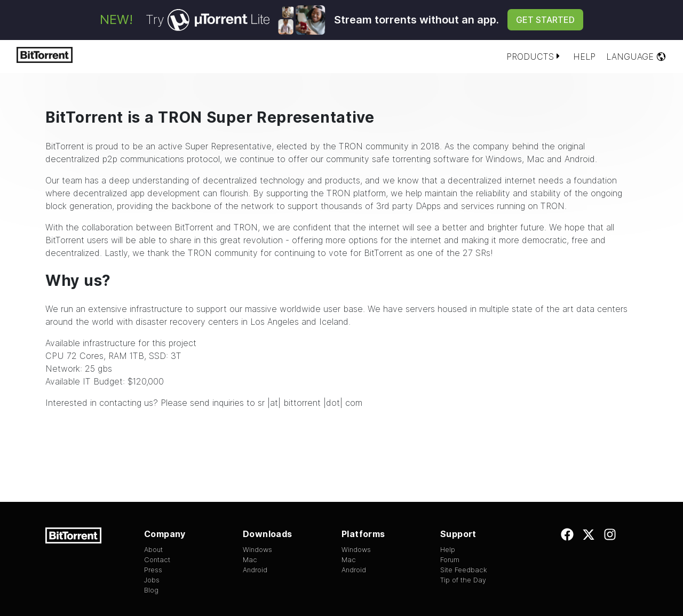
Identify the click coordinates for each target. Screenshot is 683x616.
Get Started (545, 20)
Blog (151, 590)
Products (534, 57)
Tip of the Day (463, 580)
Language (636, 57)
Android (580, 159)
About (153, 550)
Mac (535, 159)
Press (153, 570)
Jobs (152, 580)
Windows (504, 159)
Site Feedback (464, 570)
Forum (450, 560)
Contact (157, 560)
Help (584, 57)
